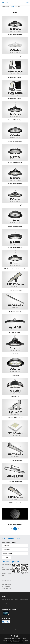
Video (12, 6)
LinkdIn (17, 630)
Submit (6, 558)
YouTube (4, 630)
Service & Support (6, 6)
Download (17, 6)
